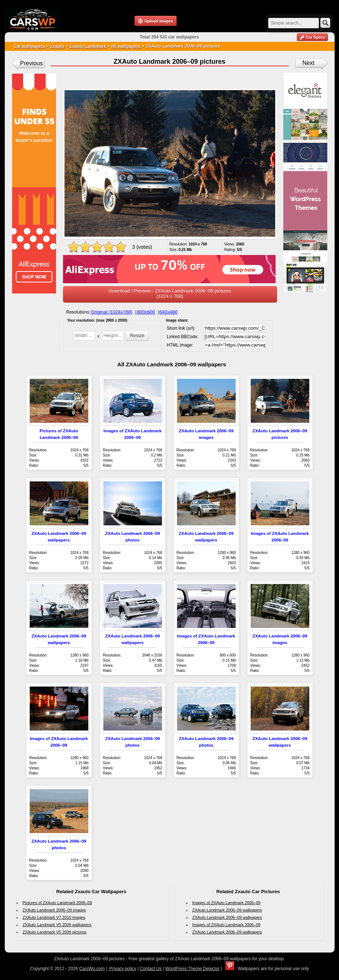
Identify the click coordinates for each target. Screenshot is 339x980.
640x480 (169, 312)
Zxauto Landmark (87, 46)
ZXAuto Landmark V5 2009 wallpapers (57, 925)
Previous (32, 63)
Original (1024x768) (112, 312)
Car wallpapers (30, 46)
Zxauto (57, 46)
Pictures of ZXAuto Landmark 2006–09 (58, 903)
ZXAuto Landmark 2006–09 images (54, 910)
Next (308, 63)
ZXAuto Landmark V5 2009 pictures (55, 932)
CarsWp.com (92, 969)
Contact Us (151, 969)
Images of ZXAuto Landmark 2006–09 (226, 903)
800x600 (146, 312)
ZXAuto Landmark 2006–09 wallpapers (227, 910)
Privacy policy (122, 969)
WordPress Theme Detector (192, 969)
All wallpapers (126, 46)
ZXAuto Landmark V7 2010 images (54, 917)
